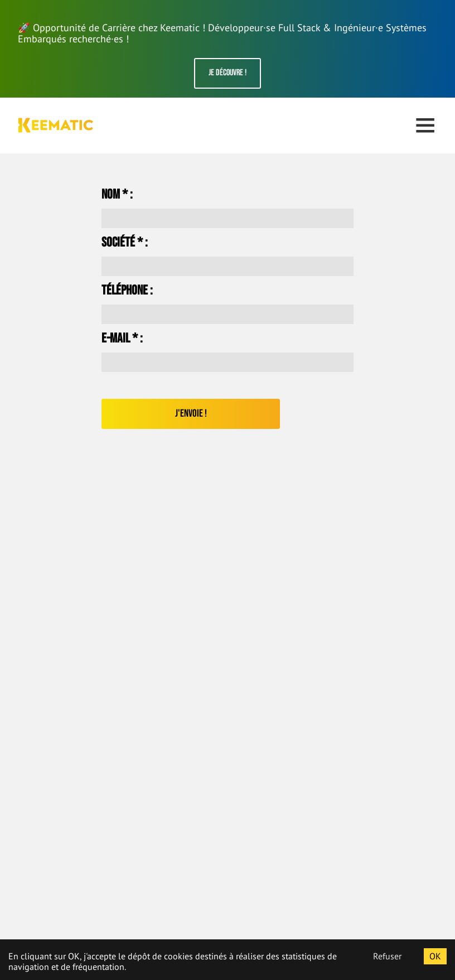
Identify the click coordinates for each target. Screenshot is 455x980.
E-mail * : (122, 339)
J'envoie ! (191, 414)
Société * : (125, 243)
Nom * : (117, 195)
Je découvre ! (227, 73)
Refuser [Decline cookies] (387, 956)
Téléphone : (127, 291)
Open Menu (425, 125)
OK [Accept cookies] (435, 956)
